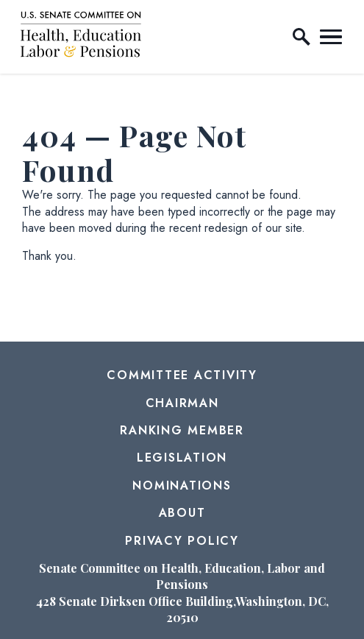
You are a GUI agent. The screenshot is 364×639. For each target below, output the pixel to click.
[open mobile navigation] (331, 37)
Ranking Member (182, 430)
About (182, 513)
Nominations (182, 486)
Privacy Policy (182, 541)
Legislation (182, 458)
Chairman (182, 403)
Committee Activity (182, 375)
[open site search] (301, 37)
